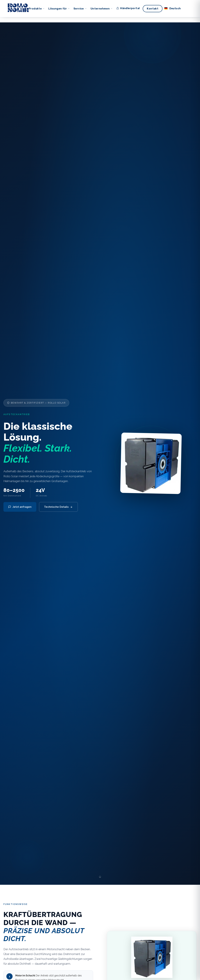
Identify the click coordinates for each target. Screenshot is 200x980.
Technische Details (58, 507)
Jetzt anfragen (20, 507)
